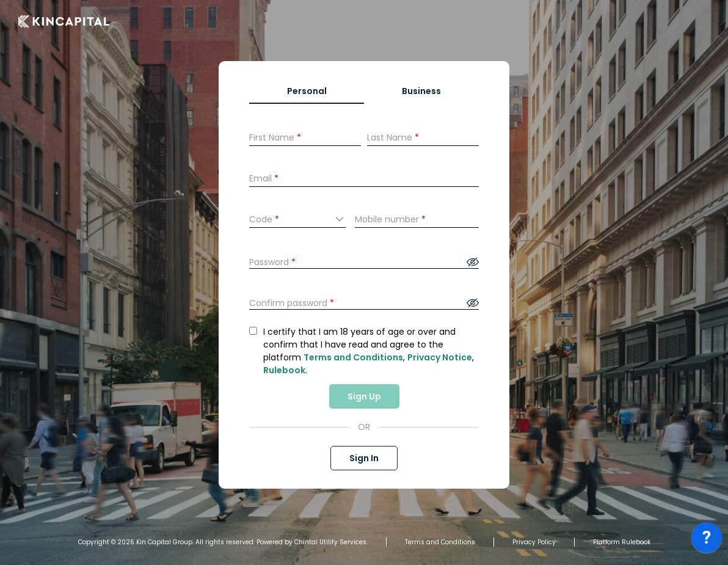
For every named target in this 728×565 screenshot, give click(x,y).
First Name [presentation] (275, 137)
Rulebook (284, 370)
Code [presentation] (264, 219)
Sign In (364, 458)
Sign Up (364, 396)
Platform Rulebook (622, 542)
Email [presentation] (264, 178)
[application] (707, 541)
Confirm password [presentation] (292, 303)
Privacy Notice (440, 357)
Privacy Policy (534, 542)
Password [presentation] (272, 262)
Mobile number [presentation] (390, 219)
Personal (307, 91)
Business (421, 91)
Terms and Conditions (353, 357)
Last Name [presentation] (393, 137)
